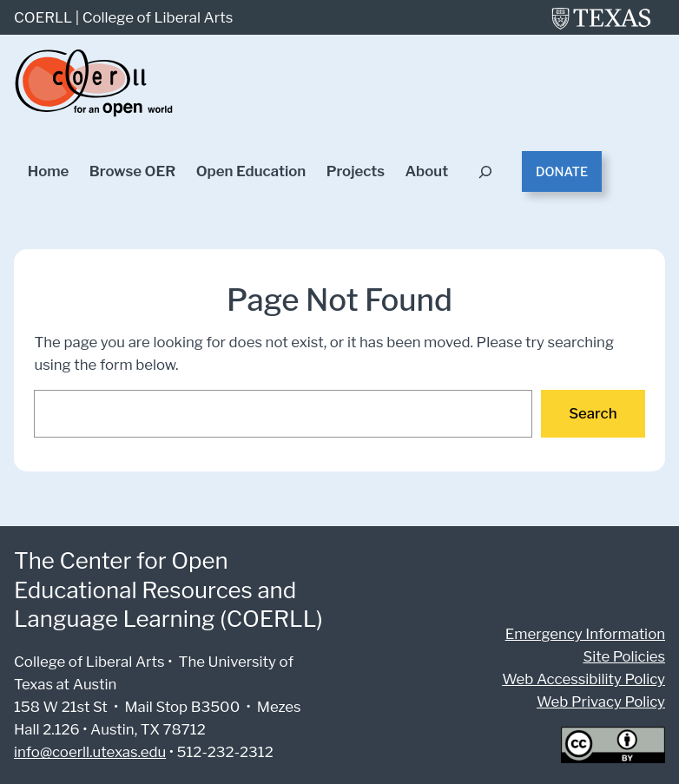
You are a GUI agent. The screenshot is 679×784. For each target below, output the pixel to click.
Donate (562, 172)
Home (48, 171)
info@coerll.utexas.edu (88, 751)
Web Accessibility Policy (587, 679)
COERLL (43, 17)
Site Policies (626, 656)
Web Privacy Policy (603, 701)
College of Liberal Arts (155, 17)
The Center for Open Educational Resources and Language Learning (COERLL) (167, 589)
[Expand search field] (486, 171)
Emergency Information (590, 633)
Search (593, 413)
